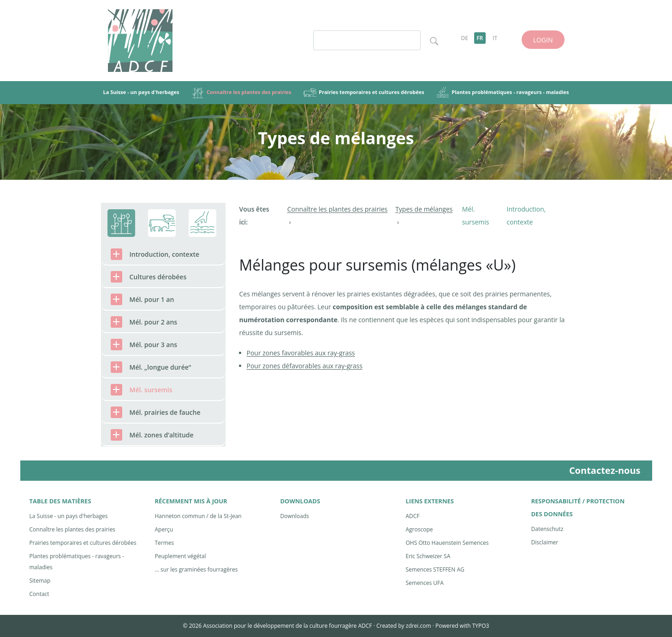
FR (480, 38)
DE (464, 38)
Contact (39, 594)
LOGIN (543, 40)
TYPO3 (481, 626)
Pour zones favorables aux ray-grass (301, 353)
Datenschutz (547, 529)
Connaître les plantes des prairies (72, 529)
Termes (165, 543)
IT (495, 38)
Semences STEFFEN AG (435, 569)
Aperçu (164, 529)
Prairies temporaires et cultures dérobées (83, 543)
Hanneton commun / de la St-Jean (198, 516)
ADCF (413, 516)
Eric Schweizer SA (428, 556)
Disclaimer (545, 542)
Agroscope (419, 529)
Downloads (295, 516)
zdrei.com (419, 626)
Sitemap (40, 581)
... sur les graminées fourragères (196, 569)
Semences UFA (425, 583)
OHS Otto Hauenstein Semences (447, 543)
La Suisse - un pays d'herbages (69, 516)
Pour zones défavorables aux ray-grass (305, 366)
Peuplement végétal (181, 556)
